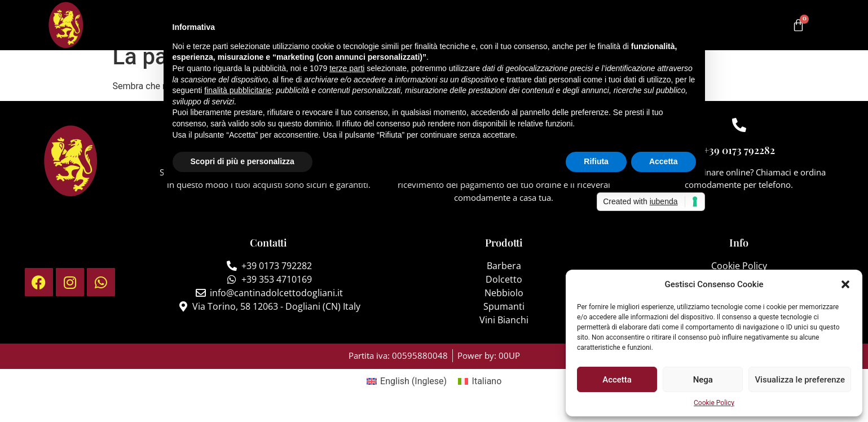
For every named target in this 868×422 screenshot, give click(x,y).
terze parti (347, 68)
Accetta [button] (664, 161)
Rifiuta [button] (596, 161)
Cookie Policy (714, 403)
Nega (703, 380)
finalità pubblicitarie (238, 90)
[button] (845, 284)
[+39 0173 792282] (739, 136)
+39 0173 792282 (739, 161)
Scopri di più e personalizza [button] (243, 161)
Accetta (617, 380)
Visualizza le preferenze (800, 380)
